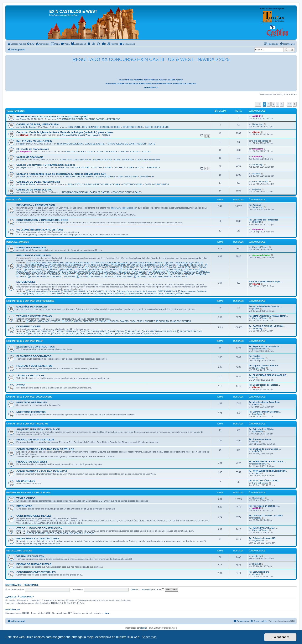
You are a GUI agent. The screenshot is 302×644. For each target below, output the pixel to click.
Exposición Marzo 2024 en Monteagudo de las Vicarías (97, 294)
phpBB (143, 628)
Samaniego (258, 124)
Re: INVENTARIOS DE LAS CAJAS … (267, 461)
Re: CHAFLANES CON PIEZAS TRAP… (268, 316)
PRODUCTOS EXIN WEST (32, 462)
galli (22, 144)
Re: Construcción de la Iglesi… (264, 385)
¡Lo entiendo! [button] (280, 637)
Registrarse (31, 585)
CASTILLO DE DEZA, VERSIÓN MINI (38, 182)
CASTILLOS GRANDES (39, 331)
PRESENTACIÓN (14, 200)
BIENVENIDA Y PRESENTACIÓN (36, 205)
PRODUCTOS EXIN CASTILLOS (35, 440)
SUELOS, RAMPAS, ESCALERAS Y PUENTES (131, 321)
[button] (258, 104)
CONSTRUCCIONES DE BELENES (109, 263)
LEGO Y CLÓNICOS (57, 533)
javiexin (256, 309)
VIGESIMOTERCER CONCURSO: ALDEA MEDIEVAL (161, 276)
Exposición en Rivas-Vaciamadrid (43, 291)
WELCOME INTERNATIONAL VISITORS (40, 230)
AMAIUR (257, 116)
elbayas (24, 135)
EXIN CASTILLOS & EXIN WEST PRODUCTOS (27, 424)
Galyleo (24, 167)
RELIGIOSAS (133, 331)
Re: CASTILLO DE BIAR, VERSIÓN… (267, 326)
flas (254, 378)
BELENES (183, 265)
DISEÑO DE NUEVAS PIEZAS (34, 564)
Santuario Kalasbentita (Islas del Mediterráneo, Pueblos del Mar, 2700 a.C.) (61, 174)
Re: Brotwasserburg (259, 572)
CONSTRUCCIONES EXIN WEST (146, 263)
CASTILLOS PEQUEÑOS (157, 127)
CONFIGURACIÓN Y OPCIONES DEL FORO (42, 220)
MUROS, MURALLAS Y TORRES (43, 321)
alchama (256, 174)
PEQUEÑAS (50, 270)
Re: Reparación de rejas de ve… (265, 346)
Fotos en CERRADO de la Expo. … (266, 281)
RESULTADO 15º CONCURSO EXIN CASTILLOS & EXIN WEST (58, 263)
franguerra (25, 152)
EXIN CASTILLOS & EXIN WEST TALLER (80, 135)
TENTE (152, 144)
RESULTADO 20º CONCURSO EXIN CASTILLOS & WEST (46, 274)
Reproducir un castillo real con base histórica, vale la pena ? (53, 117)
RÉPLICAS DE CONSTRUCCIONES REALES (137, 334)
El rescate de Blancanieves (33, 149)
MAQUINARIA (94, 334)
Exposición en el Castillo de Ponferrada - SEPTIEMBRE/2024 (147, 291)
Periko (255, 442)
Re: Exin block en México (261, 429)
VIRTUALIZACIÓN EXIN (30, 556)
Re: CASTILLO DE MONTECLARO (266, 515)
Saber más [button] (149, 637)
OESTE (56, 334)
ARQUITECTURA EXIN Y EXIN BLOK (38, 429)
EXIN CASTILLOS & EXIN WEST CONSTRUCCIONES (94, 127)
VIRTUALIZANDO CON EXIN (19, 551)
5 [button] (282, 104)
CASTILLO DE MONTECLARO (34, 190)
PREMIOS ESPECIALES (97, 265)
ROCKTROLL (259, 368)
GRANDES (80, 270)
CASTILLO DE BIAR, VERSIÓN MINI (38, 124)
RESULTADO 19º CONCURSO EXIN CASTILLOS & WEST (87, 272)
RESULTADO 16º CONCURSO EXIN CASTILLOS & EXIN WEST (143, 265)
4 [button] (277, 104)
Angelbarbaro (259, 358)
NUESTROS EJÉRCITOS (31, 412)
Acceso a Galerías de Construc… (265, 306)
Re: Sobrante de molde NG (262, 538)
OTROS (106, 135)
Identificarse (13, 585)
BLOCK (79, 334)
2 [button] (269, 104)
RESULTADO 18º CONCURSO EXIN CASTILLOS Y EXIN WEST (120, 270)
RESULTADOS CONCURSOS (34, 255)
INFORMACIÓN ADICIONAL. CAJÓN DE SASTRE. (81, 119)
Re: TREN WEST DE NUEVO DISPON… (268, 471)
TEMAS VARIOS (26, 498)
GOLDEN (147, 152)
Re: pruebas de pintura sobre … (265, 449)
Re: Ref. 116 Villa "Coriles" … (263, 528)
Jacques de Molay (261, 255)
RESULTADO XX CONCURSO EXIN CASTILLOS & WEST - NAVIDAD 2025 (151, 59)
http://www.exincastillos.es (123, 208)
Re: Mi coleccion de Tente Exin (264, 402)
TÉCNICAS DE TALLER (30, 375)
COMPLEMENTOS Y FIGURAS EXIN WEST (42, 471)
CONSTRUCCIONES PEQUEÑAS (182, 263)
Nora (22, 119)
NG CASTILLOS (26, 481)
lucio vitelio (258, 431)
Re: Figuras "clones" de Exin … (265, 366)
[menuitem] (31, 44)
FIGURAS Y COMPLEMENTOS (34, 366)
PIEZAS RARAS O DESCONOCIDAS (38, 538)
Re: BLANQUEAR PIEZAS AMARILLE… (268, 375)
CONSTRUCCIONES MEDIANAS (67, 267)
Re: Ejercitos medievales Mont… (265, 412)
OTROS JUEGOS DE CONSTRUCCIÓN (127, 144)
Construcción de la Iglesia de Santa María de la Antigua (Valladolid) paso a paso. (65, 132)
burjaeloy (24, 192)
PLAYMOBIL (76, 533)
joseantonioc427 (260, 349)
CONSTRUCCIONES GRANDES (66, 265)
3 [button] (273, 104)
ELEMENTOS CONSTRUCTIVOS (36, 347)
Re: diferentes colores (260, 439)
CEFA (30, 533)
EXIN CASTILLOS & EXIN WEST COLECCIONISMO (29, 397)
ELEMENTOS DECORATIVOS (34, 356)
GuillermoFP (258, 498)
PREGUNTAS (114, 119)
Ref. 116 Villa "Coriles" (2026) (34, 141)
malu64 (256, 404)
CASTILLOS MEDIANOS (148, 160)
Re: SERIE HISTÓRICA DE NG (264, 481)
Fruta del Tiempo (28, 127)
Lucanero (257, 157)
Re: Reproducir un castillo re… (264, 506)
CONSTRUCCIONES (133, 127)
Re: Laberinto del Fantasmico (263, 220)
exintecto (257, 473)
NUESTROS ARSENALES (32, 402)
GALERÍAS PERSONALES (32, 307)
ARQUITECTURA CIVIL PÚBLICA (159, 331)
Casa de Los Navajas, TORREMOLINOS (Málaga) (46, 165)
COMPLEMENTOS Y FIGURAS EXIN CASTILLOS (45, 449)
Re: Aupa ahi (255, 205)
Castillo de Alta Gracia (30, 157)
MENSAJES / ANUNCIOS (18, 242)
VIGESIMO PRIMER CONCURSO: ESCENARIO (52, 276)
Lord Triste (257, 414)
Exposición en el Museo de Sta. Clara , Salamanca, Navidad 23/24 (158, 294)
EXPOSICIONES (33, 270)
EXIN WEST (197, 265)
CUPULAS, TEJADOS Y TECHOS (174, 321)
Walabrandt (25, 176)
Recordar (158, 589)
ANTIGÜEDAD (147, 176)
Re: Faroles (254, 356)
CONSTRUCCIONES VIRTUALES (36, 572)
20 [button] (290, 104)
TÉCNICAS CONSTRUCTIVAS (34, 316)
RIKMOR (257, 222)
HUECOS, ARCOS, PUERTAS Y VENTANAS (84, 321)
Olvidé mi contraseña (141, 589)
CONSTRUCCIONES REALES (127, 192)
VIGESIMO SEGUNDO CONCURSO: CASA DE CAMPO (105, 276)
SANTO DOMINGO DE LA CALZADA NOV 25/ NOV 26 (88, 291)
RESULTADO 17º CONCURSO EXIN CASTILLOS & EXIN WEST (152, 267)
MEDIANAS (65, 270)
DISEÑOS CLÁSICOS (38, 334)
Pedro (23, 160)
